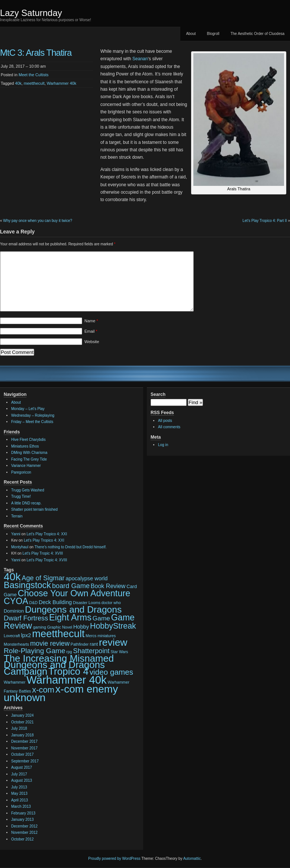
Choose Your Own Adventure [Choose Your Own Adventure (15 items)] (74, 593)
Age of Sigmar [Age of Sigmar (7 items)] (43, 578)
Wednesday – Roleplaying (33, 415)
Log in (163, 445)
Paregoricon (21, 472)
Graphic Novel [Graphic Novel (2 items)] (60, 627)
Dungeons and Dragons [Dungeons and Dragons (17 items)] (73, 609)
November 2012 (24, 832)
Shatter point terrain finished (34, 509)
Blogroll (213, 34)
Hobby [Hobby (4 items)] (81, 627)
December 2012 (24, 826)
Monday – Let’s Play (28, 409)
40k (18, 83)
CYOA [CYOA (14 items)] (16, 601)
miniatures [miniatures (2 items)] (107, 636)
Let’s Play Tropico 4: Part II (265, 221)
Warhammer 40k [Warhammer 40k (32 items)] (67, 680)
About (191, 34)
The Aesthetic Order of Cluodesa (257, 34)
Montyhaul (20, 547)
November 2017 (24, 748)
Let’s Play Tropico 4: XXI (47, 534)
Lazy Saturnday (31, 13)
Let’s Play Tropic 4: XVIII (43, 553)
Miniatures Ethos (25, 446)
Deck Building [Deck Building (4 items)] (55, 602)
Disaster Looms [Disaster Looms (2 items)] (87, 603)
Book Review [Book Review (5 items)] (108, 586)
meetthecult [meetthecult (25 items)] (58, 634)
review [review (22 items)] (113, 642)
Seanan (140, 59)
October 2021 (22, 722)
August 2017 (22, 767)
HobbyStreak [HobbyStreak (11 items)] (113, 626)
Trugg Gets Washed (28, 490)
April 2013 (20, 800)
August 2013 (22, 780)
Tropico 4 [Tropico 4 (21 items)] (68, 671)
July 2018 (19, 728)
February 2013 (23, 813)
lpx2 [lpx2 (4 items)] (26, 635)
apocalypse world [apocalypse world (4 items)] (86, 578)
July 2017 (19, 774)
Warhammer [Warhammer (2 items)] (14, 682)
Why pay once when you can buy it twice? (38, 221)
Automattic (192, 859)
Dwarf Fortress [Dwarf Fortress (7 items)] (26, 618)
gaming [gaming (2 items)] (40, 627)
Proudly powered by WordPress (114, 859)
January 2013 (22, 819)
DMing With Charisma (29, 453)
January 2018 (22, 735)
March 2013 (21, 806)
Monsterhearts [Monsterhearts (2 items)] (16, 644)
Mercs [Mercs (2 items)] (91, 636)
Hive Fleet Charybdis (28, 440)
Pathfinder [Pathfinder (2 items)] (80, 644)
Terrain (17, 516)
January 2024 (22, 715)
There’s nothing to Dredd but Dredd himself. (71, 547)
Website (92, 342)
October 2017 (22, 754)
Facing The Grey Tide (29, 459)
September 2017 (25, 761)
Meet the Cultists (33, 75)
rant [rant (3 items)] (94, 644)
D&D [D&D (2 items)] (34, 603)
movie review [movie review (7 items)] (50, 643)
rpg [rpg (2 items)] (69, 652)
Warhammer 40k (62, 83)
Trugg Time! (21, 496)
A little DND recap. (26, 503)
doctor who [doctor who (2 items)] (111, 603)
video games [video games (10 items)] (111, 672)
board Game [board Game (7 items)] (71, 586)
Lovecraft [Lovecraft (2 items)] (12, 636)
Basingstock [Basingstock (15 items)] (27, 585)
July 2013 (19, 787)
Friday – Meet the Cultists (32, 422)
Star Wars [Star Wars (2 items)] (119, 652)
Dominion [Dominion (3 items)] (14, 611)
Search (158, 394)
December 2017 (24, 741)
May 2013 (19, 793)
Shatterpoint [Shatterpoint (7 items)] (91, 651)
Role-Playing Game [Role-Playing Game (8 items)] (35, 651)
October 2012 (22, 839)
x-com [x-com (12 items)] (43, 690)
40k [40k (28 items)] (12, 577)
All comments (169, 427)
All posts (165, 421)
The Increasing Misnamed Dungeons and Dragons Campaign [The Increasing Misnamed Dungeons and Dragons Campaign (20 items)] (59, 665)
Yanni (16, 534)
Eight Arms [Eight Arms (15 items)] (70, 617)
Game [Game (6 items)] (101, 618)
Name (91, 321)
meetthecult (34, 83)
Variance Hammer (26, 466)
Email (91, 331)
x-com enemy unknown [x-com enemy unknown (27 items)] (61, 693)
